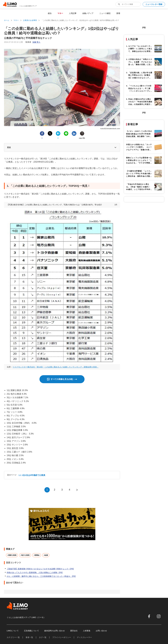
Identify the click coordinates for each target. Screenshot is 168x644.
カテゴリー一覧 (13, 637)
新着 (118, 13)
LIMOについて (13, 631)
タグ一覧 (43, 637)
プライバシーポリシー (62, 637)
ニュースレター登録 (154, 4)
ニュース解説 (105, 13)
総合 (50, 13)
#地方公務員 (25, 555)
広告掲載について (31, 631)
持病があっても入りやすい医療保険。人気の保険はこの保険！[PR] (35, 573)
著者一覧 (29, 637)
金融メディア (88, 13)
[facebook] (149, 616)
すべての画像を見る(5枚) (62, 379)
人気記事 (73, 13)
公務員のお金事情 (30, 20)
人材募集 (87, 631)
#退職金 (37, 555)
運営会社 (74, 631)
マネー (60, 13)
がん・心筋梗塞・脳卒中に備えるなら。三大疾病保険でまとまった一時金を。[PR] (41, 576)
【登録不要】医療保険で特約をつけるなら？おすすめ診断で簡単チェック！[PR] (40, 569)
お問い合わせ (101, 631)
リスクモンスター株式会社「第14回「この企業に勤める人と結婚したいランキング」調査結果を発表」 (56, 367)
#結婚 (46, 555)
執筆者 (33, 42)
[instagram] (159, 616)
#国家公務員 (12, 555)
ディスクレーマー (84, 637)
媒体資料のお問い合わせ (55, 631)
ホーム (7, 20)
